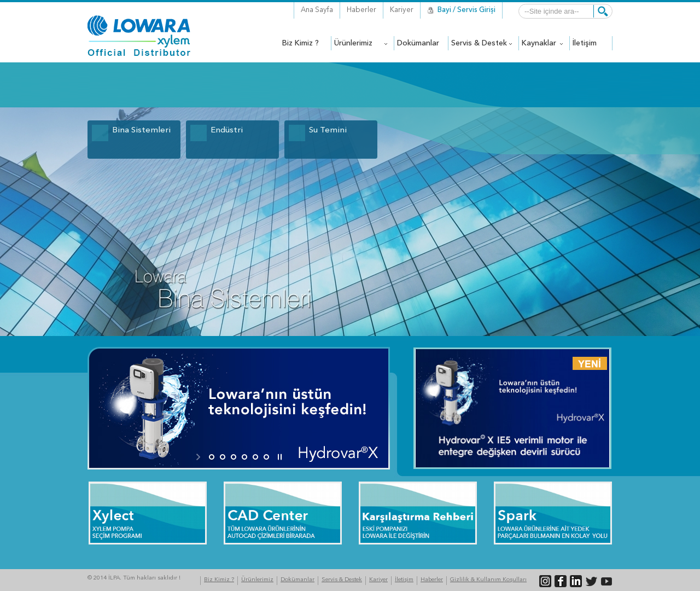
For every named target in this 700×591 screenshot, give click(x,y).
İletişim (404, 580)
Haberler (361, 10)
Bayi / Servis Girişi (466, 10)
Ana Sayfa (317, 10)
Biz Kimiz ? (219, 580)
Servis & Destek (342, 580)
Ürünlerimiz (257, 580)
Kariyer (402, 10)
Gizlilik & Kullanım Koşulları (488, 580)
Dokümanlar (297, 580)
